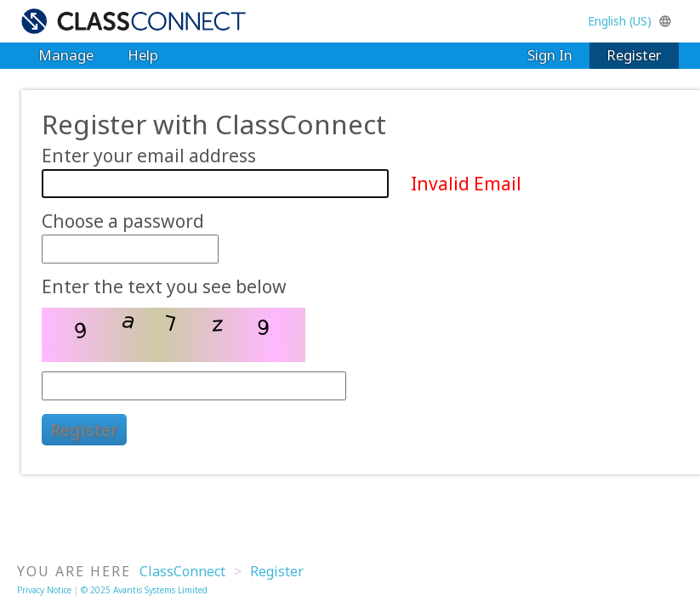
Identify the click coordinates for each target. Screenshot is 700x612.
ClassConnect (182, 571)
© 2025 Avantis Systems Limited (144, 590)
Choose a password (123, 222)
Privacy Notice (44, 590)
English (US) (630, 21)
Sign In (550, 55)
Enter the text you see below (164, 287)
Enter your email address (149, 156)
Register (634, 55)
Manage (66, 55)
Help (143, 55)
